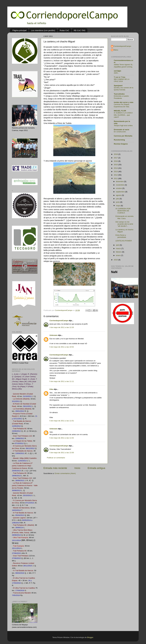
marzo (119, 248)
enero (118, 255)
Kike (51, 389)
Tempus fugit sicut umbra (123, 126)
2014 (116, 168)
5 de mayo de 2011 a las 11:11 (62, 381)
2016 (116, 161)
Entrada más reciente (55, 468)
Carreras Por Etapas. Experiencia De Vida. (122, 106)
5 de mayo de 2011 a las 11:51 (62, 421)
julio (118, 199)
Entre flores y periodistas (121, 236)
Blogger (90, 637)
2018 (116, 154)
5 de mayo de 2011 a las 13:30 (62, 453)
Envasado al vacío (122, 130)
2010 (116, 260)
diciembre (120, 181)
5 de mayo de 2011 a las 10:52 (62, 347)
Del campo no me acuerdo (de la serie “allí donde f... (124, 224)
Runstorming (119, 140)
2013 (116, 172)
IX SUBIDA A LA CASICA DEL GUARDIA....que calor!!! (123, 115)
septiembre (121, 192)
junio (118, 202)
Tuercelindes (119, 94)
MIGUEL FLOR (120, 111)
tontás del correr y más (124, 102)
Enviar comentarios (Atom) (65, 473)
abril (118, 245)
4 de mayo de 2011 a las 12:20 (62, 327)
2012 (116, 175)
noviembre (120, 185)
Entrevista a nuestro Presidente (121, 97)
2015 (116, 165)
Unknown (54, 335)
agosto (119, 195)
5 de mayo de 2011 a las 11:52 (62, 438)
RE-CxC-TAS (80, 30)
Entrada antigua (96, 468)
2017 (116, 158)
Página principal (19, 30)
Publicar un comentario (56, 458)
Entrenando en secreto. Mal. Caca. (125, 217)
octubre (119, 188)
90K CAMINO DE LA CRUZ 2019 (122, 80)
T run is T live (120, 77)
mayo (118, 206)
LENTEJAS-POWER (124, 241)
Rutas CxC (64, 30)
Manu (116, 50)
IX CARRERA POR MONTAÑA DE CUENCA (123, 211)
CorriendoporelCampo (59, 321)
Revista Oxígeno (121, 144)
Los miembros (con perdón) (43, 30)
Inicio (77, 468)
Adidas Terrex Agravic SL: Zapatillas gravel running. (123, 66)
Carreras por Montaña (123, 136)
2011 (116, 178)
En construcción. (120, 132)
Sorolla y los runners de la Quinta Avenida (124, 89)
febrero (119, 252)
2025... (116, 73)
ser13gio (118, 71)
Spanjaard (118, 86)
